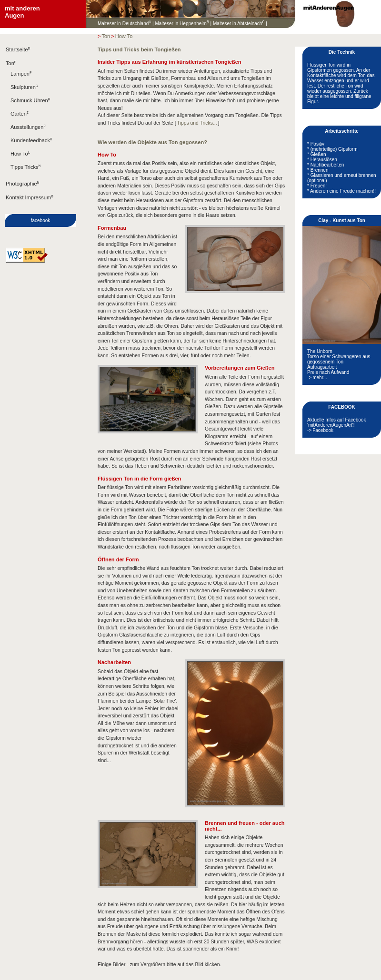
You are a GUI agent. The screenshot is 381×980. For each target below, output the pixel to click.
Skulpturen (24, 92)
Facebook (323, 431)
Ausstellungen (28, 134)
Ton (11, 66)
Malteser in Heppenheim (182, 24)
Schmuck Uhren (30, 106)
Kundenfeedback (31, 149)
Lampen (21, 77)
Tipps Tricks (25, 177)
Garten (20, 120)
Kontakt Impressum (30, 210)
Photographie (22, 195)
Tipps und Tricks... (197, 124)
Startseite (18, 51)
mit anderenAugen (22, 12)
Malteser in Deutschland (124, 24)
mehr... (320, 378)
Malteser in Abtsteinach (239, 24)
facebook (41, 233)
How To (20, 163)
